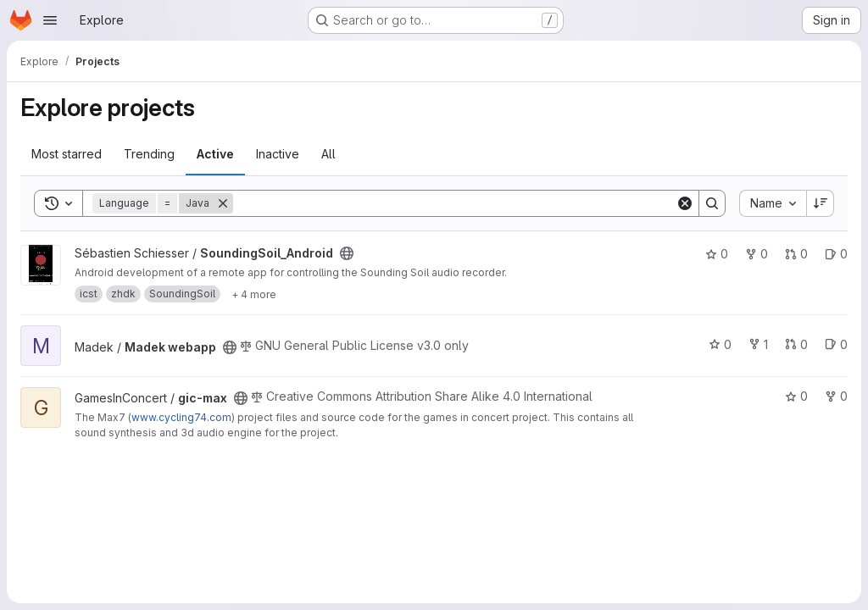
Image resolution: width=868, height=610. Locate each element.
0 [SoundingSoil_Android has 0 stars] (717, 254)
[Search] (454, 203)
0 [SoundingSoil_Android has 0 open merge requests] (796, 254)
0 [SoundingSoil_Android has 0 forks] (757, 254)
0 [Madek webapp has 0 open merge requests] (796, 344)
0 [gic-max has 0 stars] (796, 396)
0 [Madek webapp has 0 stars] (720, 344)
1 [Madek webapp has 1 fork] (758, 344)
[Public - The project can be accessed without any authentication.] (347, 253)
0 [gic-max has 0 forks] (836, 396)
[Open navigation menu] (50, 20)
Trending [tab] (149, 154)
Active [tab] (215, 154)
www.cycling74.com (181, 417)
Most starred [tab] (67, 154)
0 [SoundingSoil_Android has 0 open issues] (836, 254)
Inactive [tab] (278, 154)
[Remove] (223, 203)
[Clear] (685, 203)
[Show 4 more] (254, 294)
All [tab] (328, 154)
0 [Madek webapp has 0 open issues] (836, 344)
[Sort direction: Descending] (821, 203)
